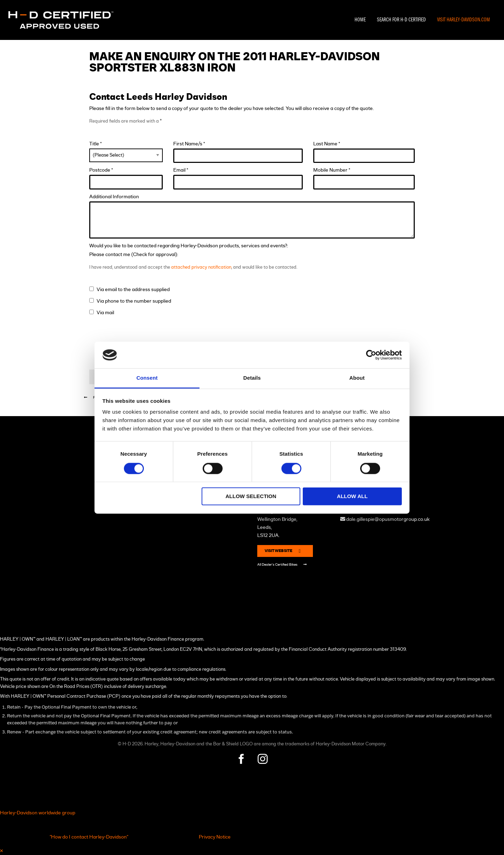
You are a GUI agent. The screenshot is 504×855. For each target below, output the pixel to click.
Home (360, 20)
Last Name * (364, 152)
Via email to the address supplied (133, 289)
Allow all (352, 497)
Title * (126, 152)
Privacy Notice (215, 837)
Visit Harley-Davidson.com (464, 20)
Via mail (105, 313)
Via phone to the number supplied (134, 301)
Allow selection (251, 497)
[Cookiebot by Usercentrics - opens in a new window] (371, 355)
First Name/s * (238, 152)
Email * (238, 178)
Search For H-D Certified (401, 20)
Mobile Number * (364, 178)
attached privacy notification (201, 267)
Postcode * (126, 178)
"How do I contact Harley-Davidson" (89, 837)
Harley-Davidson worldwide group (38, 813)
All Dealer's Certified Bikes (282, 564)
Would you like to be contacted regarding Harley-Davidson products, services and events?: (189, 246)
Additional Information (252, 216)
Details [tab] (252, 378)
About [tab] (357, 378)
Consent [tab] (147, 378)
